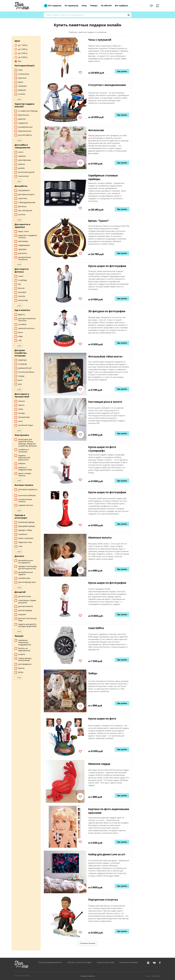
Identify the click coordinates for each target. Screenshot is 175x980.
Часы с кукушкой (100, 40)
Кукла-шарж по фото (102, 719)
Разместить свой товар (105, 962)
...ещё (18, 99)
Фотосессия (96, 130)
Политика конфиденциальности (50, 962)
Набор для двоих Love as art (107, 854)
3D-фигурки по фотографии (107, 311)
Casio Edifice (96, 628)
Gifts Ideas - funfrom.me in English (79, 962)
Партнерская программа (129, 962)
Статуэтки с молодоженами (107, 85)
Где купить (122, 71)
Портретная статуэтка (103, 900)
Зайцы (93, 673)
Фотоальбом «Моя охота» (105, 356)
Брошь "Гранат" (99, 221)
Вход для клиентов (88, 976)
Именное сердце (99, 764)
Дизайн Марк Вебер (153, 976)
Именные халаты (100, 538)
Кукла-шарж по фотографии (107, 266)
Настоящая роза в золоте (105, 402)
